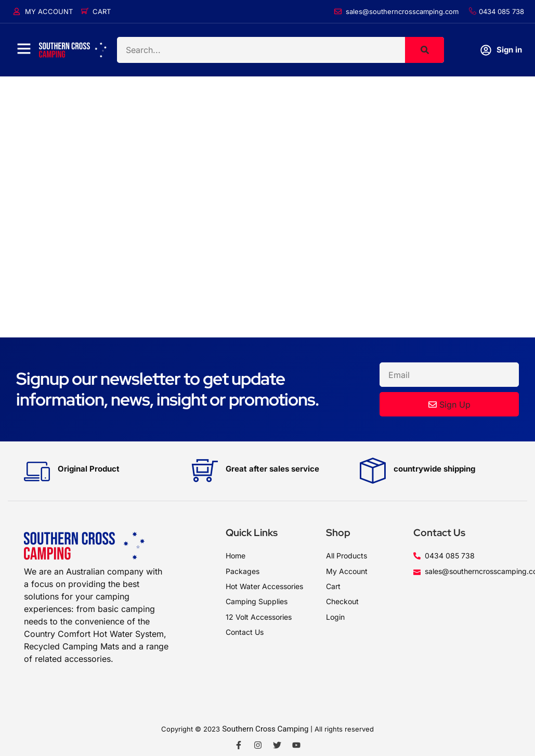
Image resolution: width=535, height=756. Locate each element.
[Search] (425, 50)
